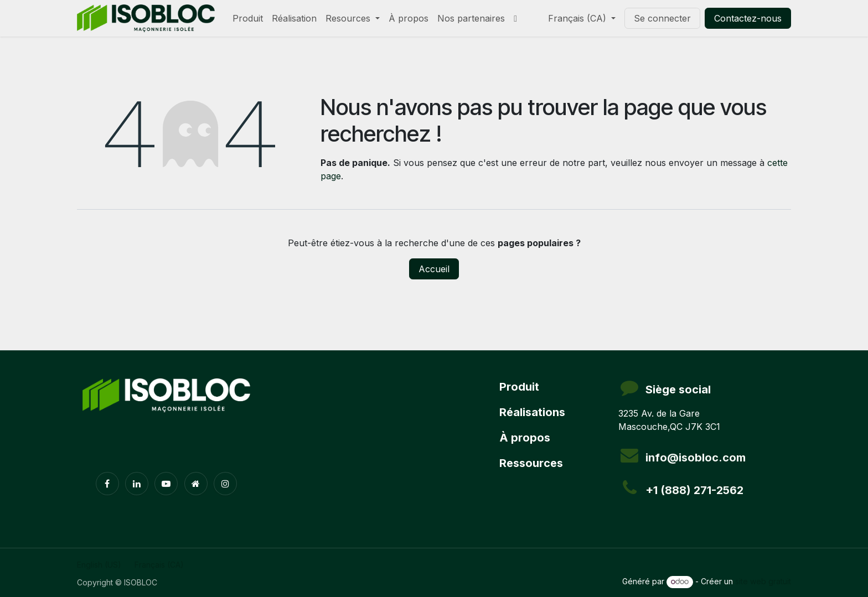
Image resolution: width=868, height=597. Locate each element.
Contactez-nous (748, 18)
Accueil (434, 269)
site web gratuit (763, 581)
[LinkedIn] (137, 484)
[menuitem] (248, 18)
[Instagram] (225, 484)
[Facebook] (107, 484)
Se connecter (662, 18)
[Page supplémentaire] (196, 484)
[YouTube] (166, 484)
